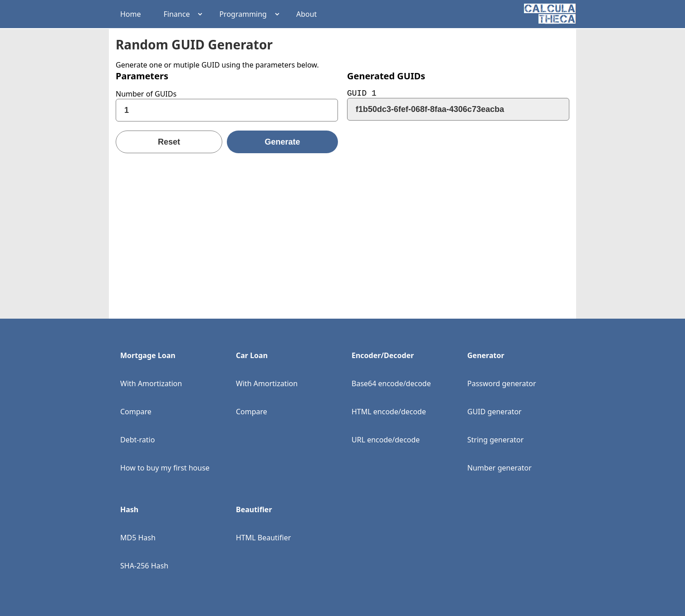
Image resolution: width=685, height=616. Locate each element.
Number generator (499, 468)
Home (131, 14)
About (306, 14)
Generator (486, 355)
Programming (243, 14)
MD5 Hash (138, 538)
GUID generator (494, 412)
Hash (129, 509)
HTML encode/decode (389, 412)
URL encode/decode (386, 440)
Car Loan (252, 355)
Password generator (502, 383)
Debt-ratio (137, 440)
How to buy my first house (165, 468)
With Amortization (151, 383)
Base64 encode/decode (391, 383)
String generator (495, 440)
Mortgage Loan (148, 355)
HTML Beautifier (263, 538)
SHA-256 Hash (144, 566)
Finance (177, 14)
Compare (136, 412)
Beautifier (254, 509)
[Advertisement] (342, 226)
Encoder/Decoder (383, 355)
